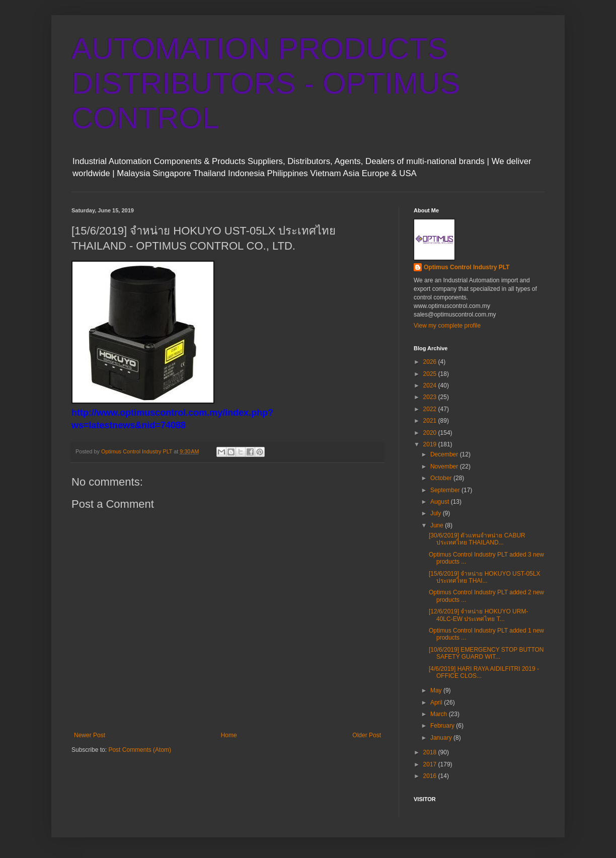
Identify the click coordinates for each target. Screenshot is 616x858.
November (445, 466)
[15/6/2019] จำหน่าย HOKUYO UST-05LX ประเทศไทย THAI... (484, 577)
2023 (431, 397)
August (441, 502)
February (443, 726)
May (437, 690)
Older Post (367, 735)
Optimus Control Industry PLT (467, 267)
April (437, 703)
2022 (431, 409)
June (438, 525)
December (445, 454)
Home (229, 735)
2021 (431, 421)
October (442, 478)
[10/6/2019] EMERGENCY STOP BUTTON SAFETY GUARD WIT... (486, 653)
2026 (431, 362)
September (446, 490)
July (437, 513)
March (440, 714)
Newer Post (90, 735)
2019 (431, 444)
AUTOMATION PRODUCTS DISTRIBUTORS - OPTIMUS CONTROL (266, 83)
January (442, 738)
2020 (431, 433)
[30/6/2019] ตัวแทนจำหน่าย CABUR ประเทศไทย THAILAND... (477, 539)
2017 (431, 764)
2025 (431, 374)
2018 (431, 752)
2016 (431, 776)
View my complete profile (447, 326)
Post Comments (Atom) (140, 750)
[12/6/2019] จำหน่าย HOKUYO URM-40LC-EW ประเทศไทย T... (478, 615)
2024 (431, 385)
